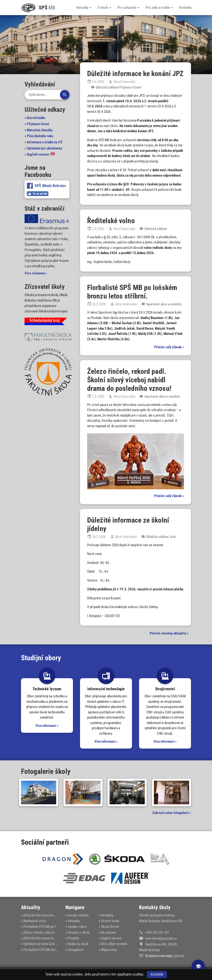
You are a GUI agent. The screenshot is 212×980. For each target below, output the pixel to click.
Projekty (74, 938)
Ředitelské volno (111, 221)
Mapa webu (109, 949)
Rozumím (157, 974)
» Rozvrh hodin (35, 118)
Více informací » (47, 726)
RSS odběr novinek (114, 944)
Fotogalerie (76, 949)
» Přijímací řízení (37, 124)
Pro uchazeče (128, 8)
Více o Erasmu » (36, 273)
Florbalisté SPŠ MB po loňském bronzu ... (52, 927)
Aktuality (84, 8)
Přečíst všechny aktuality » (169, 633)
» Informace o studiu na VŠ (43, 142)
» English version (40, 154)
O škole (104, 8)
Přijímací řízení (130, 87)
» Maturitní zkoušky (39, 130)
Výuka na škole (78, 944)
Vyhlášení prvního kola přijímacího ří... (50, 944)
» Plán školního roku (39, 136)
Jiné (172, 537)
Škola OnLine (110, 927)
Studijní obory (77, 927)
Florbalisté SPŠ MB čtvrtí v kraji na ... (49, 949)
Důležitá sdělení (107, 87)
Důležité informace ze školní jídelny (48, 938)
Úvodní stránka (78, 915)
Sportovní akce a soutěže (164, 304)
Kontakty (185, 8)
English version (112, 938)
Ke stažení (108, 932)
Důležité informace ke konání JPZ (135, 74)
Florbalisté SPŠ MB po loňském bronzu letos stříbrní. (132, 292)
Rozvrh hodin (110, 921)
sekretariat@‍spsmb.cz (161, 938)
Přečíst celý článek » (169, 347)
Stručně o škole (79, 932)
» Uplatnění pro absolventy (43, 148)
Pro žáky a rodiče (159, 8)
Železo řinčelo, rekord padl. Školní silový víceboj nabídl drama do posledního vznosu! (129, 380)
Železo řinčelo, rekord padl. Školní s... (50, 932)
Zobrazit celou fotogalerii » (172, 813)
